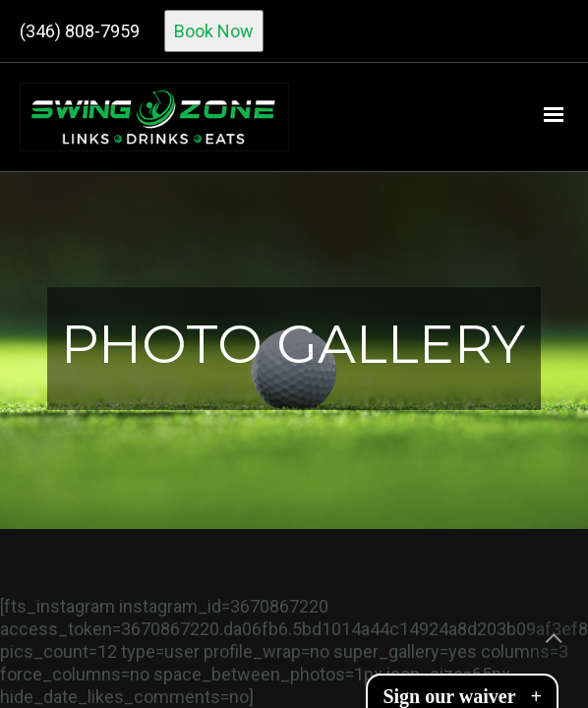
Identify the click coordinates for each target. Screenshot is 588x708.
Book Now (214, 31)
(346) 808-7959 (80, 31)
